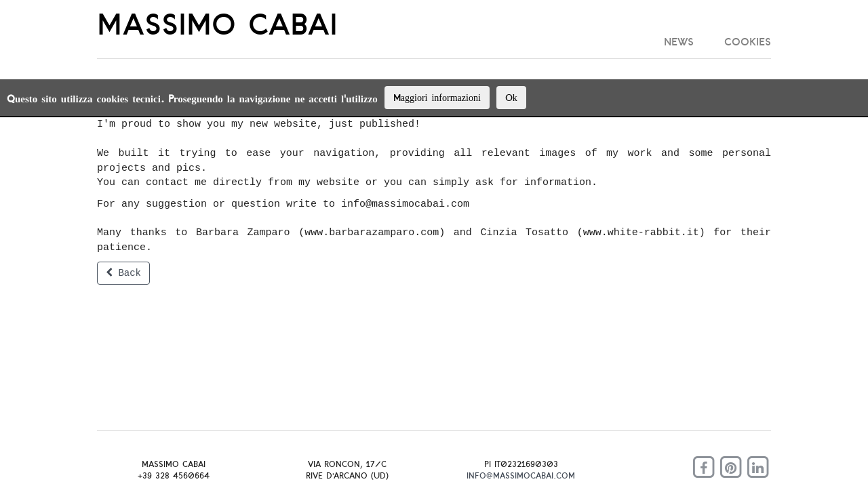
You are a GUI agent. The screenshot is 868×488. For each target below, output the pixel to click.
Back (123, 273)
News (679, 41)
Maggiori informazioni (437, 97)
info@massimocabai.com (521, 475)
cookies (748, 41)
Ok (511, 97)
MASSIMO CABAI (217, 24)
